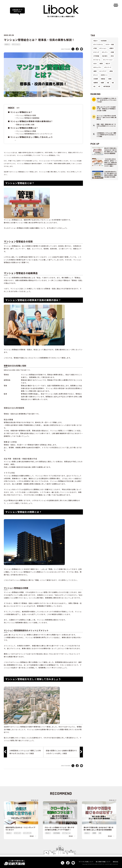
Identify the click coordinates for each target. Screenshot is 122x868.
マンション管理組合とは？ (21, 112)
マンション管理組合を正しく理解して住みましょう (32, 137)
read (32, 836)
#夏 (113, 83)
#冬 (99, 86)
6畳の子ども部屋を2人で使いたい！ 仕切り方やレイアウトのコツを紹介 (107, 100)
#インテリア (103, 71)
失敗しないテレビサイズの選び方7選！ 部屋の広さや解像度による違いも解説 (106, 109)
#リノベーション (108, 60)
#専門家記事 (107, 86)
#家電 (111, 71)
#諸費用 (96, 83)
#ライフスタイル (98, 44)
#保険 (110, 79)
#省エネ (108, 63)
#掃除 (95, 71)
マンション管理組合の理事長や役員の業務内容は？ (32, 121)
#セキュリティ (97, 67)
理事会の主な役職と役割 (25, 125)
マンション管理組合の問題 (26, 131)
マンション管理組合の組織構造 (28, 118)
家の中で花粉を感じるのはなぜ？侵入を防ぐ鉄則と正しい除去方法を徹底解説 (111, 151)
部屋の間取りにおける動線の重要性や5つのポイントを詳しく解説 (61, 752)
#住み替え (105, 56)
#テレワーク (108, 67)
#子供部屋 (96, 56)
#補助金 (103, 79)
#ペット (96, 75)
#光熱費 (96, 79)
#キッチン (105, 52)
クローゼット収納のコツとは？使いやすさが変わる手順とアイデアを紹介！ (60, 829)
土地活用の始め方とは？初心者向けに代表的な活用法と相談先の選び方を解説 (111, 174)
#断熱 (101, 63)
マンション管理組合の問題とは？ (24, 128)
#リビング (96, 52)
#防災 (112, 56)
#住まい (7, 44)
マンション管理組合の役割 (26, 115)
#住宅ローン (104, 75)
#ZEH (95, 63)
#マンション (16, 44)
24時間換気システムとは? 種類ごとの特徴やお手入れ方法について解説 (25, 752)
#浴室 (112, 52)
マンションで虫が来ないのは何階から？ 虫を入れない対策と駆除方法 (107, 117)
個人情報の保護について (103, 862)
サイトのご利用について (86, 862)
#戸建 (95, 48)
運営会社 (116, 862)
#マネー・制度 (110, 44)
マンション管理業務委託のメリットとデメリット (35, 134)
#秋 (94, 86)
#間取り (112, 48)
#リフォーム (97, 60)
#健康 (102, 83)
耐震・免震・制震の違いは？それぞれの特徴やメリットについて (106, 126)
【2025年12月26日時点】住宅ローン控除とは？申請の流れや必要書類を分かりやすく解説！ (111, 163)
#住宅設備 (104, 41)
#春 (108, 83)
